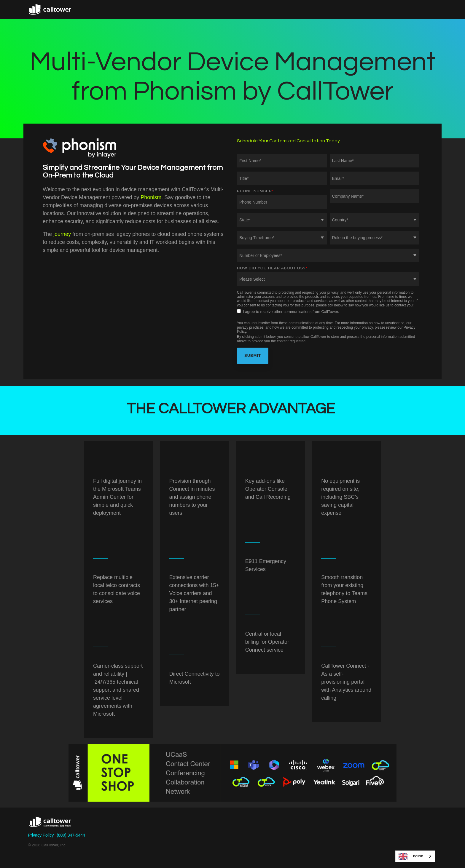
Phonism (151, 197)
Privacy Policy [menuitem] (41, 835)
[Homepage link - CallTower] (50, 826)
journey (62, 234)
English (411, 856)
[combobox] (415, 856)
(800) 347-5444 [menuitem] (71, 835)
